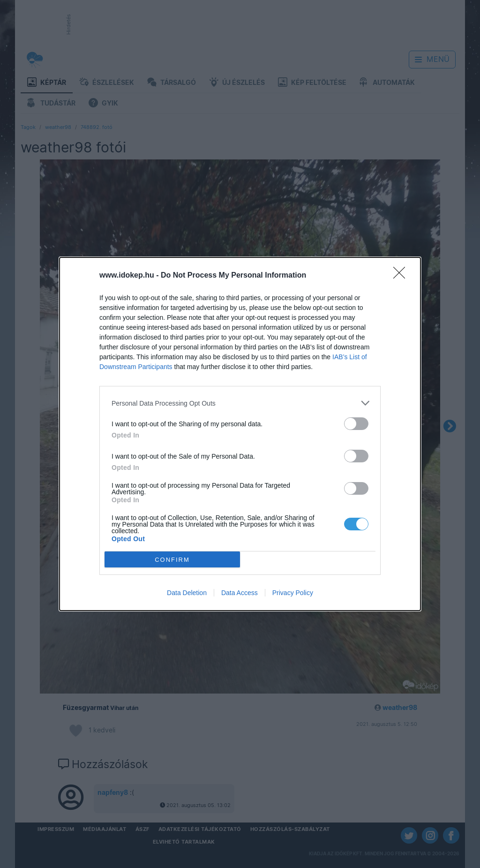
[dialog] (240, 434)
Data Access (240, 593)
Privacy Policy (293, 593)
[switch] (356, 424)
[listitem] (240, 403)
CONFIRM (172, 560)
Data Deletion (187, 593)
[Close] (402, 276)
